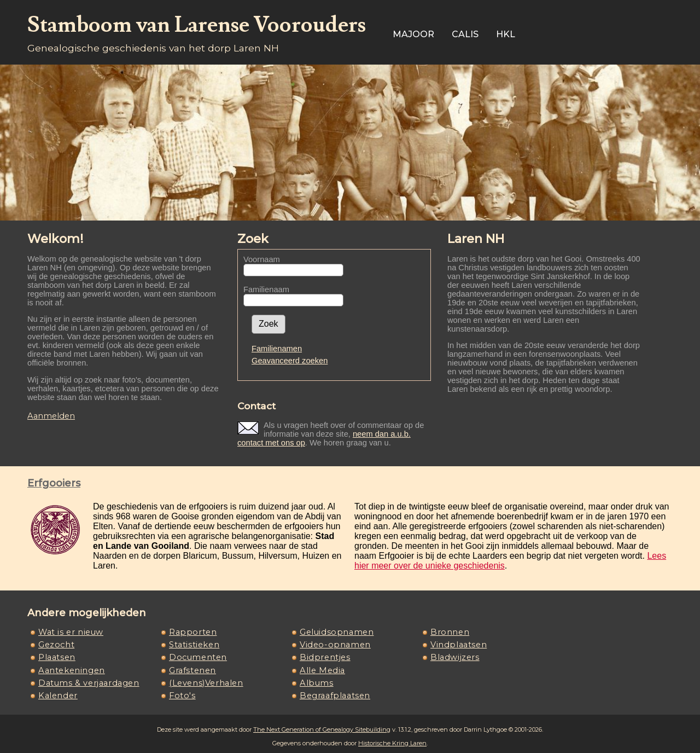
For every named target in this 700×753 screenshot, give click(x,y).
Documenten (198, 657)
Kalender (58, 696)
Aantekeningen (72, 670)
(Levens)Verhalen (206, 683)
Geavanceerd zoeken (290, 361)
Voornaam (262, 259)
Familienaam (266, 289)
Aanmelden (51, 416)
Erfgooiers (54, 483)
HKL (506, 34)
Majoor (413, 34)
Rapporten (193, 632)
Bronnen (450, 632)
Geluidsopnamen (337, 632)
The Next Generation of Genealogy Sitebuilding (322, 729)
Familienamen (277, 349)
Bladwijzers (455, 657)
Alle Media (322, 670)
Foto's (182, 696)
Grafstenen (192, 670)
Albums (317, 683)
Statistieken (194, 645)
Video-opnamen (335, 645)
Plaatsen (57, 657)
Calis (465, 34)
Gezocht (56, 645)
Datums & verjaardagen (89, 683)
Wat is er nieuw (71, 632)
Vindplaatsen (459, 645)
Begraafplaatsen (335, 696)
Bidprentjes (325, 657)
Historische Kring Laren (392, 743)
